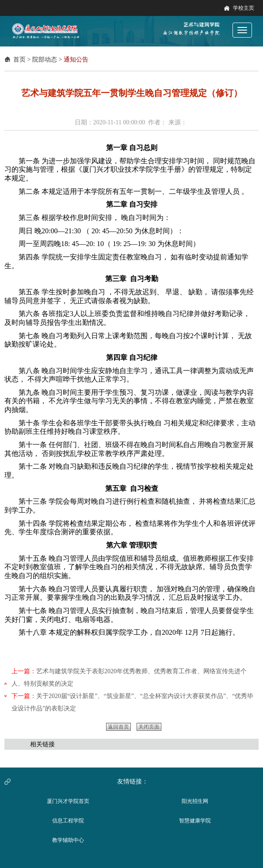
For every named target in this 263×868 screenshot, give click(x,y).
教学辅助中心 (68, 840)
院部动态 (45, 60)
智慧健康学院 (195, 821)
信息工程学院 (68, 821)
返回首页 (118, 727)
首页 (19, 60)
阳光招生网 (195, 801)
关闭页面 (149, 727)
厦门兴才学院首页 (68, 801)
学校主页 (244, 8)
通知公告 (76, 60)
